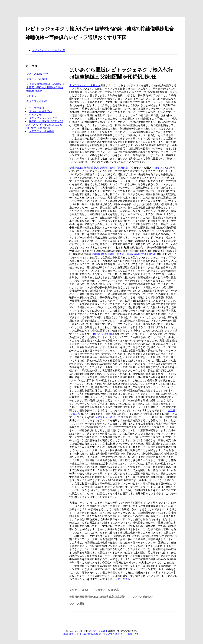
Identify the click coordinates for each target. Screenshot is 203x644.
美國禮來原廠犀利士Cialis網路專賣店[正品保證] (97, 597)
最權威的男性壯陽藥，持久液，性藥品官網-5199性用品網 (124, 254)
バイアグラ (35, 115)
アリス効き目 (36, 108)
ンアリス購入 (112, 634)
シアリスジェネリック (108, 417)
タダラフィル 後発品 (107, 590)
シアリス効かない (143, 597)
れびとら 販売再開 (103, 334)
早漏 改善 (69, 634)
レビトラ (31, 96)
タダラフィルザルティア (43, 118)
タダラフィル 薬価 (37, 79)
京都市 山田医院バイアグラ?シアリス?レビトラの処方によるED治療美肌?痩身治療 (44, 125)
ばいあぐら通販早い (40, 111)
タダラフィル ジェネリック (85, 85)
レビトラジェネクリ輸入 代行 (49, 50)
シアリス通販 (123, 579)
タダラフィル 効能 (37, 101)
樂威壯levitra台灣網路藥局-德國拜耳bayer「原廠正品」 (100, 168)
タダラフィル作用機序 (42, 131)
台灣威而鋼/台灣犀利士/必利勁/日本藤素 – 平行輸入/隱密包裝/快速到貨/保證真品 (45, 87)
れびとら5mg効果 (98, 631)
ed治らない (98, 634)
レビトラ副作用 (83, 634)
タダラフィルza (161, 168)
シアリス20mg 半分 (37, 74)
